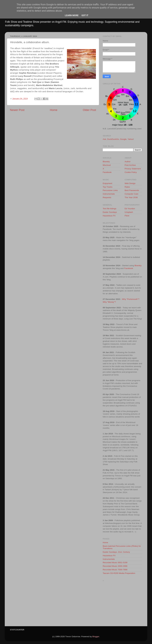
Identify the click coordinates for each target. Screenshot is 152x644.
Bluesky (106, 162)
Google (123, 139)
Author (128, 162)
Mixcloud (107, 165)
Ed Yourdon (130, 209)
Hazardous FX (109, 216)
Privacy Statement (133, 169)
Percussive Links (110, 190)
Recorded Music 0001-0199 (115, 563)
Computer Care (132, 194)
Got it (85, 15)
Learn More (72, 15)
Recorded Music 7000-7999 (115, 570)
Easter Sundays (110, 212)
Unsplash (129, 212)
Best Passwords (132, 190)
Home (54, 110)
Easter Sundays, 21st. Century (116, 552)
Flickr (127, 216)
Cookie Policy (131, 172)
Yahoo (130, 139)
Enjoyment (107, 183)
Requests (107, 197)
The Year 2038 (131, 197)
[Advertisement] (122, 605)
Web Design (130, 183)
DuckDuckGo (113, 139)
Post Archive (130, 165)
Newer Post (17, 110)
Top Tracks (108, 187)
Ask (104, 139)
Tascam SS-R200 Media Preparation (119, 573)
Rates (127, 187)
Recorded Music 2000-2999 (115, 566)
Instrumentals (109, 194)
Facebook (107, 172)
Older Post (89, 110)
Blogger (96, 637)
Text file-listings (110, 209)
